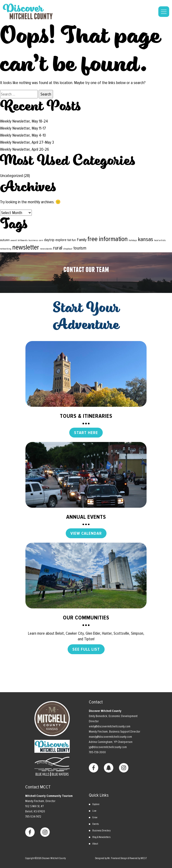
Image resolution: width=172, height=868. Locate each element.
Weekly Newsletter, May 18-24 (24, 121)
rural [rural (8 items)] (58, 248)
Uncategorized (11, 176)
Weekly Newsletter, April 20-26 (25, 149)
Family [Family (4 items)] (82, 240)
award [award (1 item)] (14, 240)
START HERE (86, 433)
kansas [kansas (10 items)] (145, 239)
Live (94, 811)
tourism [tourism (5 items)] (80, 248)
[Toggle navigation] (164, 12)
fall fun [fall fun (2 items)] (72, 240)
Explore (96, 804)
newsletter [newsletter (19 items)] (26, 247)
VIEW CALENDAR (86, 533)
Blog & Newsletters (101, 837)
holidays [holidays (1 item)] (133, 240)
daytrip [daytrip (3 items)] (49, 240)
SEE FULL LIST (86, 649)
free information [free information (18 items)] (108, 239)
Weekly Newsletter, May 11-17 (23, 128)
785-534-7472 (33, 817)
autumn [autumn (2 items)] (5, 240)
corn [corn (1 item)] (41, 240)
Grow (95, 817)
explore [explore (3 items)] (61, 240)
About (95, 844)
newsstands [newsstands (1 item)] (46, 249)
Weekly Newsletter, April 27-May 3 (27, 142)
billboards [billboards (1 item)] (23, 240)
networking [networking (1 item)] (6, 249)
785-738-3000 (97, 752)
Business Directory (101, 831)
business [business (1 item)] (33, 240)
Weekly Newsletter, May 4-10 (23, 135)
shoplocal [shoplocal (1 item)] (68, 249)
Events (96, 824)
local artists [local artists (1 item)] (160, 240)
